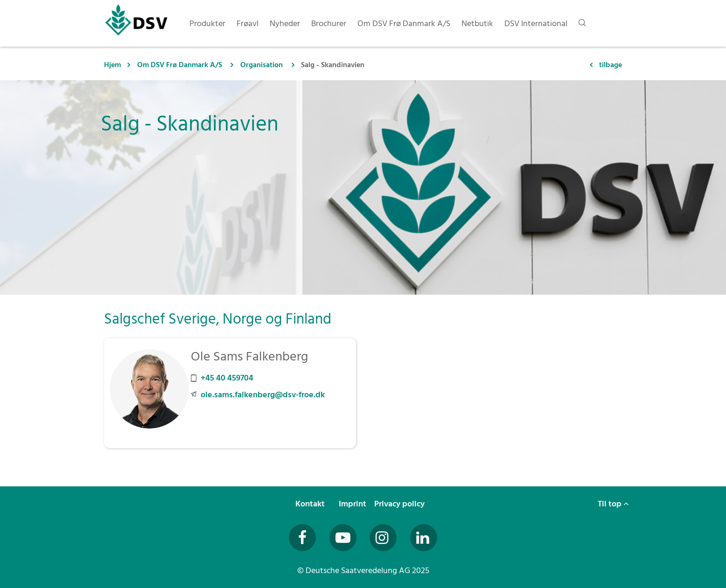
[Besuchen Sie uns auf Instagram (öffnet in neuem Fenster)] (383, 538)
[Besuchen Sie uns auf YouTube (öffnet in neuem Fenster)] (343, 538)
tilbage (611, 65)
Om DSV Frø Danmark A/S (181, 65)
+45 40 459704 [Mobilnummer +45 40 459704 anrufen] (227, 378)
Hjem (112, 65)
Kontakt (311, 504)
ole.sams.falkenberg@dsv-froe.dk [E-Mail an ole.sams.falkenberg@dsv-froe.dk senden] (263, 395)
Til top (613, 504)
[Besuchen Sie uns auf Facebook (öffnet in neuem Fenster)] (302, 538)
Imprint (353, 504)
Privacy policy (400, 504)
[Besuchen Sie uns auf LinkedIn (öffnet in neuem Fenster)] (424, 538)
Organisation (262, 65)
